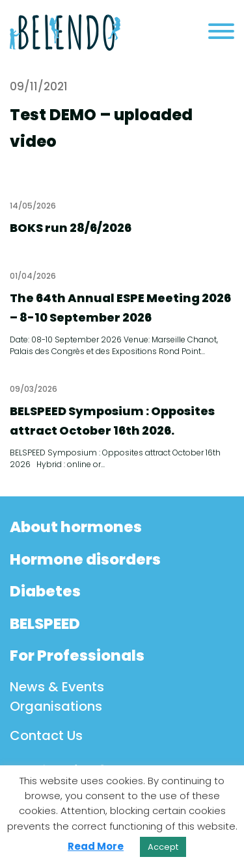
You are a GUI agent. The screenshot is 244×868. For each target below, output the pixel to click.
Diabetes (45, 591)
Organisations (56, 706)
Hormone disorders (85, 559)
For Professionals (77, 656)
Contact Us (46, 735)
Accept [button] (163, 847)
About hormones (76, 527)
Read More (96, 846)
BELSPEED (45, 624)
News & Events (57, 687)
